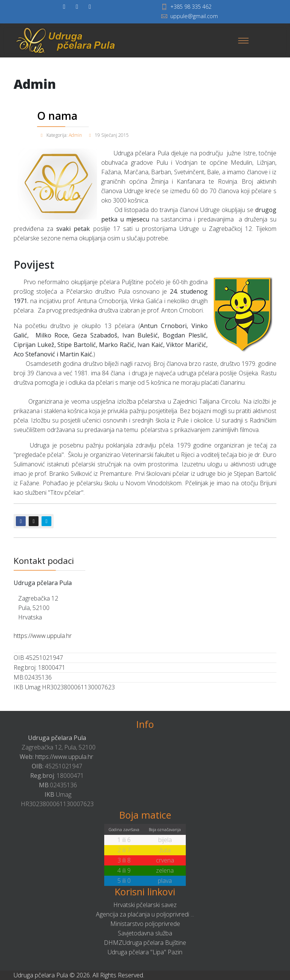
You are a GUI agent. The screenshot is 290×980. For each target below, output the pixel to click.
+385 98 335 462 (191, 7)
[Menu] (243, 40)
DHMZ (113, 943)
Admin (75, 135)
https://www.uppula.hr (43, 636)
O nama (57, 116)
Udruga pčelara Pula (57, 738)
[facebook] (64, 6)
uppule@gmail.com (194, 16)
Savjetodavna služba (145, 933)
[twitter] (77, 6)
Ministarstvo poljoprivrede (145, 924)
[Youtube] (90, 6)
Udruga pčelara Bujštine (154, 943)
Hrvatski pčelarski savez (145, 905)
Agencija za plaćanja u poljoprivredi (143, 914)
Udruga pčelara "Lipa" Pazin (145, 952)
